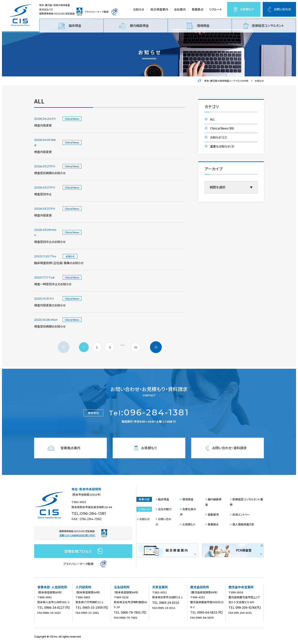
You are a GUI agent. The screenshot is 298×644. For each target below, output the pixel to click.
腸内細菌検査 (134, 26)
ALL (213, 119)
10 (136, 347)
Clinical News (222, 128)
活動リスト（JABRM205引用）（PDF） (77, 535)
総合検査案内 (159, 9)
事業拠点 (197, 9)
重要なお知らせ (222, 146)
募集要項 (213, 514)
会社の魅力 (165, 509)
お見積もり (247, 9)
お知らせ (139, 9)
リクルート (216, 9)
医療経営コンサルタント (264, 26)
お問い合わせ (282, 9)
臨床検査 (70, 26)
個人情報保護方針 (243, 524)
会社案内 (180, 9)
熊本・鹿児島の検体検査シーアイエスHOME (226, 81)
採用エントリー (241, 514)
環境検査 (198, 26)
